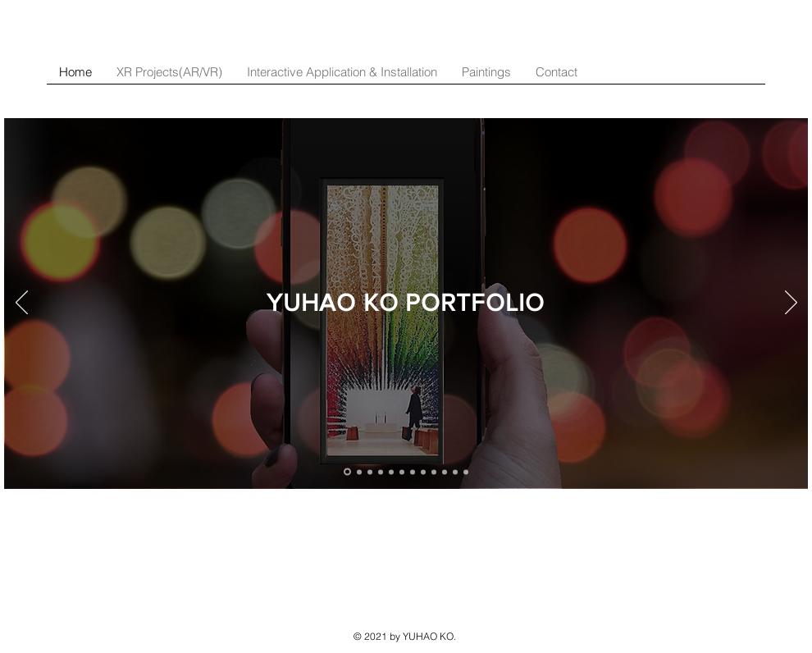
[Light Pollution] (455, 472)
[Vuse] (370, 472)
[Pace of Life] (402, 472)
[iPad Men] (434, 472)
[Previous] (22, 304)
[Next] (791, 304)
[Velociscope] (423, 472)
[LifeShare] (347, 472)
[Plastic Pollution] (413, 472)
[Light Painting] (445, 472)
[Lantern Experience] (391, 472)
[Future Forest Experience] (381, 472)
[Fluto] (359, 472)
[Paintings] (466, 472)
